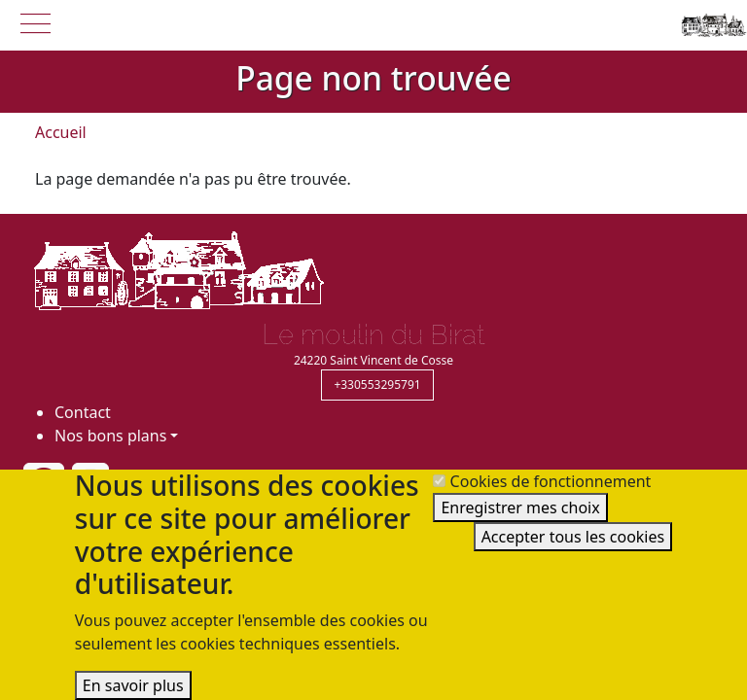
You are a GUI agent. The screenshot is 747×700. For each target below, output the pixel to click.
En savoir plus (133, 685)
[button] (35, 21)
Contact (83, 412)
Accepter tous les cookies (573, 537)
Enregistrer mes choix (520, 507)
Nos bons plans (110, 436)
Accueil (61, 132)
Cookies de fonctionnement (551, 481)
